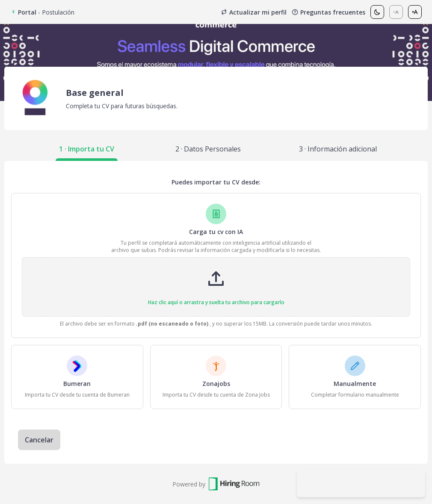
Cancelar (39, 440)
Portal (23, 12)
